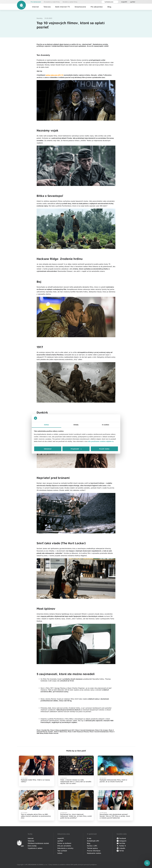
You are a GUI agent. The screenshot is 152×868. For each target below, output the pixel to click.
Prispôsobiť (76, 449)
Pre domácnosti (36, 2)
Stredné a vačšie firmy (70, 2)
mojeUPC (124, 2)
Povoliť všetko (104, 449)
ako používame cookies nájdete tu (101, 441)
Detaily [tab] (76, 425)
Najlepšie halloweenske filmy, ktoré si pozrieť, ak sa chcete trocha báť (113, 781)
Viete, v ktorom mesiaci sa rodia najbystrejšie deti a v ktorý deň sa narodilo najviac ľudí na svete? (76, 782)
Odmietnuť (48, 449)
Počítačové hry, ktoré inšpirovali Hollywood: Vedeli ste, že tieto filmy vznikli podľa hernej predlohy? (76, 816)
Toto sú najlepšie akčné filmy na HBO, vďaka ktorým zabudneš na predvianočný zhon (36, 816)
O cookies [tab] (106, 425)
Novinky (40, 18)
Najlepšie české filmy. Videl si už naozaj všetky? (35, 781)
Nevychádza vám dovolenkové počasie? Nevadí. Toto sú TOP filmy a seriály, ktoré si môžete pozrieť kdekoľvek (115, 816)
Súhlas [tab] (46, 425)
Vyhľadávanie (108, 2)
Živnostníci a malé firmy (52, 2)
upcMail (133, 2)
